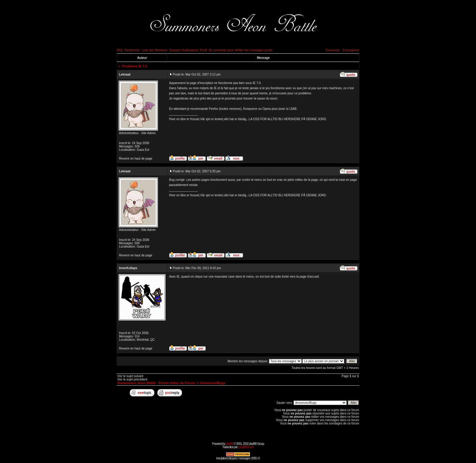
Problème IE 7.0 (135, 66)
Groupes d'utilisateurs (184, 50)
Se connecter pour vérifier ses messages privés (241, 50)
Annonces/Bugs (213, 383)
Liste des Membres (155, 50)
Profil (204, 50)
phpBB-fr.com (246, 447)
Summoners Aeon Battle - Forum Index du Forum (156, 383)
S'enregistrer (351, 50)
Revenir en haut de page (136, 159)
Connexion (332, 50)
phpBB (229, 444)
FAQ (120, 50)
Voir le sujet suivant (130, 376)
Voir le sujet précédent (132, 379)
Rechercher (132, 50)
